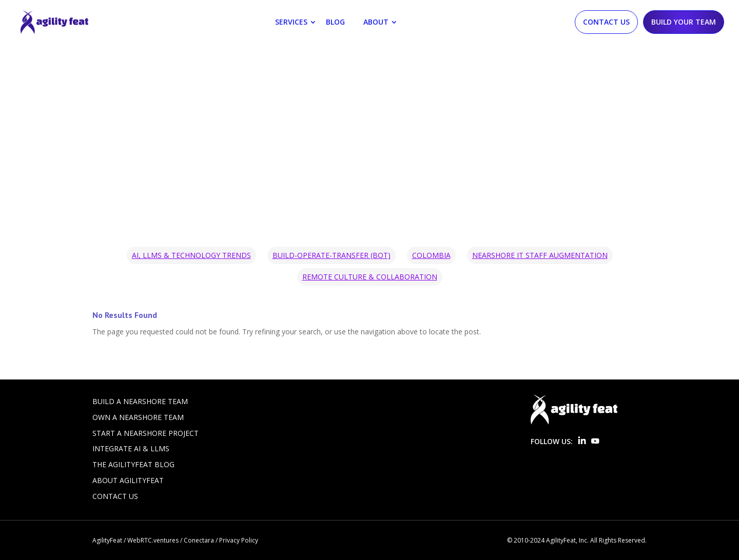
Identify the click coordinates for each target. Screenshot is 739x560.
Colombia (431, 255)
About (376, 22)
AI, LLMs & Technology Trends (191, 255)
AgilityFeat (107, 540)
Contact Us (606, 22)
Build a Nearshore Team (140, 401)
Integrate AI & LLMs (131, 448)
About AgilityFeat (128, 480)
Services (291, 22)
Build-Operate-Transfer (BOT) (332, 255)
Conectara (199, 540)
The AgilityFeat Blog (133, 464)
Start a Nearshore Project (145, 433)
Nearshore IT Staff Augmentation (540, 255)
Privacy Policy (239, 540)
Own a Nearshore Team (138, 417)
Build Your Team (684, 22)
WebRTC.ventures (153, 540)
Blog (335, 22)
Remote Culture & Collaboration (370, 277)
